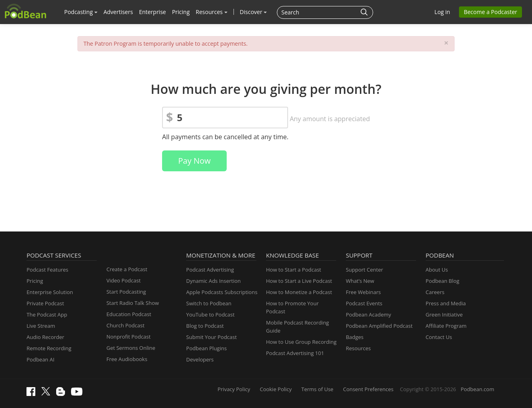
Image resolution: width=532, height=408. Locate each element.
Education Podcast (129, 314)
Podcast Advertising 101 (295, 353)
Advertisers (118, 12)
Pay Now (194, 161)
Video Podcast (123, 280)
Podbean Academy (369, 315)
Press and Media (446, 303)
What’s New (360, 281)
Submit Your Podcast (211, 337)
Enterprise (152, 12)
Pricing (181, 12)
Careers (435, 292)
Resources (212, 12)
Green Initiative (444, 315)
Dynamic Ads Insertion (213, 281)
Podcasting (81, 12)
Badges (355, 337)
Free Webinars (363, 292)
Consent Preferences (368, 389)
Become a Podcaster (490, 12)
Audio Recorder (45, 337)
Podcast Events (364, 303)
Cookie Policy (276, 389)
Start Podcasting (126, 292)
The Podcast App (47, 315)
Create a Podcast (127, 269)
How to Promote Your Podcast (292, 307)
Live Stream (41, 326)
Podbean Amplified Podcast (379, 326)
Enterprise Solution (50, 292)
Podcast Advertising (210, 270)
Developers (200, 359)
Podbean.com (477, 389)
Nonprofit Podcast (128, 337)
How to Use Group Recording (301, 342)
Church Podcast (125, 325)
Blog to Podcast (205, 326)
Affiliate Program (446, 326)
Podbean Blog (443, 281)
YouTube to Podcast (210, 315)
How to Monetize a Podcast (299, 292)
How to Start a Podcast (293, 270)
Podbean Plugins (206, 348)
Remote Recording (49, 348)
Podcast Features (47, 270)
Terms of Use (317, 389)
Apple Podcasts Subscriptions (222, 292)
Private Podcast (45, 303)
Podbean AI (40, 359)
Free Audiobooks (127, 359)
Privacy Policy (234, 389)
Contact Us (439, 337)
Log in (442, 12)
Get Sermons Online (131, 348)
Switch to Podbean (209, 303)
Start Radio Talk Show (133, 303)
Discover (254, 12)
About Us (437, 270)
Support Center (364, 270)
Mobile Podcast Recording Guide (297, 327)
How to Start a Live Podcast (299, 281)
